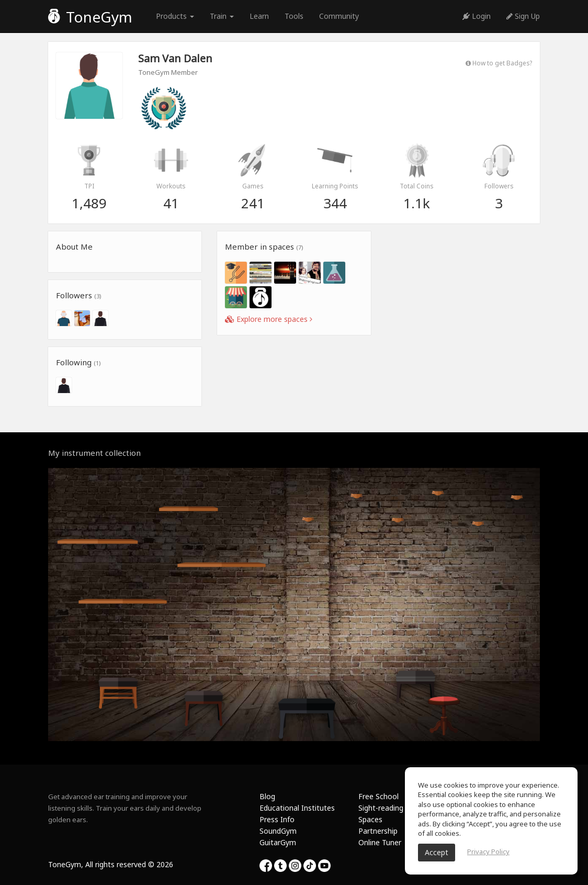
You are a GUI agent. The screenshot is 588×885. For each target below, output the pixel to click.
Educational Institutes (297, 808)
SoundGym (278, 831)
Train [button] (222, 16)
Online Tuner (380, 842)
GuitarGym (278, 842)
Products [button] (175, 16)
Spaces (370, 819)
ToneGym (90, 17)
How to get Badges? (499, 63)
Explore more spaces (269, 319)
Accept (437, 852)
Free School (378, 796)
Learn (259, 16)
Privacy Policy (488, 852)
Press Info (277, 819)
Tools (294, 16)
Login (477, 16)
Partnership (378, 831)
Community (339, 16)
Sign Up (523, 16)
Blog (267, 796)
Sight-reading (381, 808)
